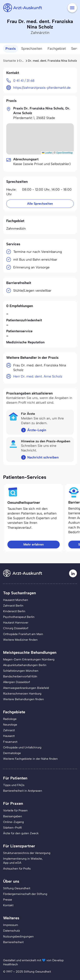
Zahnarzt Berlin (13, 606)
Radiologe (10, 719)
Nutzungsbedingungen (18, 936)
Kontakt (8, 905)
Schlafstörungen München (21, 671)
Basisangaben (13, 816)
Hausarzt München (16, 600)
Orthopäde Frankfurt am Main (23, 634)
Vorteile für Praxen (15, 810)
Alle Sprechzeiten (40, 204)
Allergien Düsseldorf (17, 682)
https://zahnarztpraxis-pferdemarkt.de (42, 88)
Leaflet (47, 153)
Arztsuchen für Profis (17, 869)
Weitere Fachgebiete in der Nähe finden (30, 759)
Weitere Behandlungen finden (24, 699)
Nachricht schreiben (43, 457)
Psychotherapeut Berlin (19, 617)
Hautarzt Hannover (16, 623)
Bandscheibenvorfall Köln (20, 676)
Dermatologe (12, 753)
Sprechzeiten (32, 49)
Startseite (10, 61)
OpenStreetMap (64, 153)
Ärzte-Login (37, 430)
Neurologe (10, 725)
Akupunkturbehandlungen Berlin (25, 665)
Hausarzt (9, 736)
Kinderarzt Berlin (14, 611)
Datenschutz (12, 931)
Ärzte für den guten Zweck (21, 833)
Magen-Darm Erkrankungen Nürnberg (29, 659)
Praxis (11, 49)
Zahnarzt (9, 730)
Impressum (11, 925)
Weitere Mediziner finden (20, 640)
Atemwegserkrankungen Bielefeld (26, 688)
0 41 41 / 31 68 (24, 81)
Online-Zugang (13, 822)
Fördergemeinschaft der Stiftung (25, 894)
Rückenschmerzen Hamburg (22, 694)
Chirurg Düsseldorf (16, 628)
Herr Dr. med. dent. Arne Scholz (38, 376)
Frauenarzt (10, 742)
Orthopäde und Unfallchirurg (22, 747)
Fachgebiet (57, 49)
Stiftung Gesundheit (17, 888)
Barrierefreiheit (13, 942)
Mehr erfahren (34, 544)
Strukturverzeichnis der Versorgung (27, 853)
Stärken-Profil (12, 828)
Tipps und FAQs (14, 785)
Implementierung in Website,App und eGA (23, 861)
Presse (8, 900)
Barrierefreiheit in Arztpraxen (23, 791)
